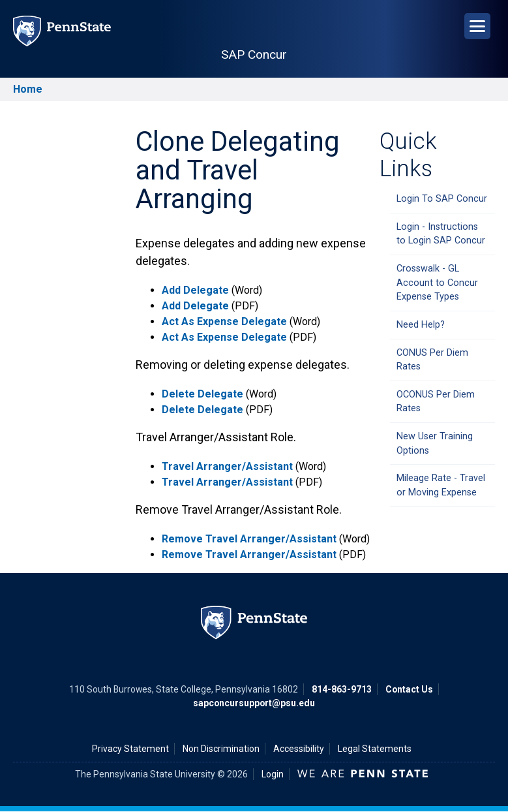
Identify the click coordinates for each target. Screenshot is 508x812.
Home (28, 89)
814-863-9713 (342, 689)
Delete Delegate (202, 394)
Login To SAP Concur (442, 199)
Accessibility (299, 749)
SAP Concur (254, 55)
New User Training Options (435, 444)
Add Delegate (195, 290)
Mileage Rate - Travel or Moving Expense (441, 485)
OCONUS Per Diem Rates (436, 402)
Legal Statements (375, 749)
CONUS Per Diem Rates (432, 360)
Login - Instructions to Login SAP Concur (441, 234)
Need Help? (421, 325)
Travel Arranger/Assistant (227, 466)
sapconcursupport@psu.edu (254, 703)
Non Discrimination (221, 749)
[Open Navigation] (477, 26)
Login (273, 774)
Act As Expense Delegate (224, 321)
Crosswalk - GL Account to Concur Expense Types (437, 283)
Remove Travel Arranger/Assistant (249, 539)
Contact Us (409, 689)
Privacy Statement (130, 749)
